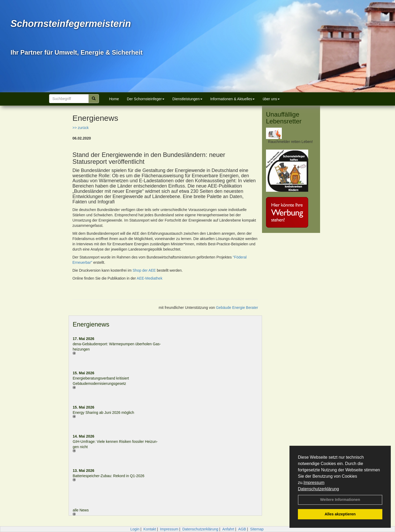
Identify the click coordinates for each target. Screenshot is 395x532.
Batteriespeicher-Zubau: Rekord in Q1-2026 (109, 476)
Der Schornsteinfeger (146, 99)
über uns (271, 99)
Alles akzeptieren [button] (340, 514)
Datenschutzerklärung (318, 489)
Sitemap (257, 529)
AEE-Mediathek (149, 278)
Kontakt (150, 529)
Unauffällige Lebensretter (284, 118)
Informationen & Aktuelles (233, 99)
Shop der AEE (144, 270)
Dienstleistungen (187, 99)
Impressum (314, 483)
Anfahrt (228, 529)
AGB (242, 529)
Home (114, 99)
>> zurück (81, 128)
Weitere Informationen (340, 500)
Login (135, 529)
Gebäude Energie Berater (237, 308)
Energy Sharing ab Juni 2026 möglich (104, 413)
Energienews (91, 324)
